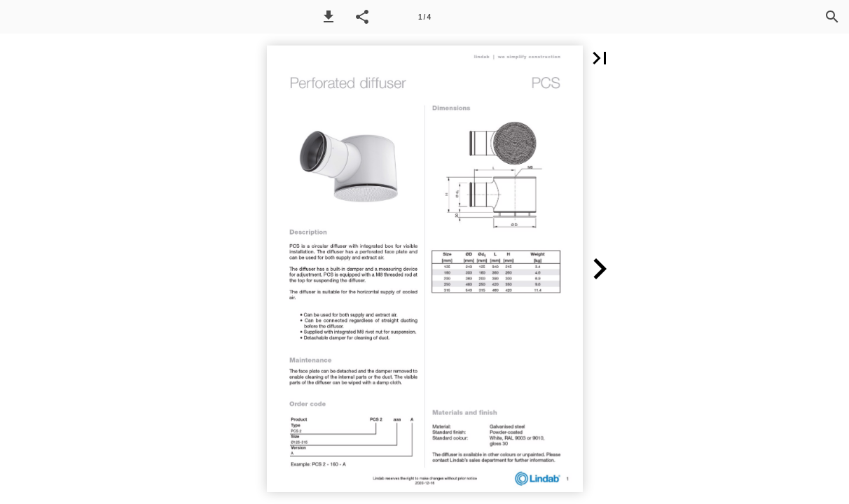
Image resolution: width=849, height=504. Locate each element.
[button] (329, 17)
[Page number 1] (424, 17)
